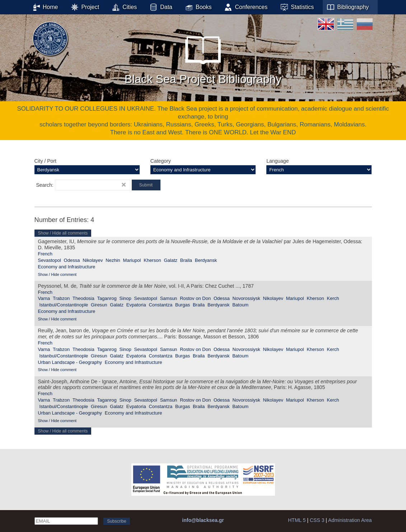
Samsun (169, 298)
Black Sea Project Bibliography (203, 57)
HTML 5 (297, 520)
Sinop (125, 298)
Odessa (72, 260)
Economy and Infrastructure (67, 267)
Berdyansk (206, 260)
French (45, 254)
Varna (44, 298)
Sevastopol (50, 260)
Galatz (171, 260)
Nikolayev (93, 260)
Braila (186, 260)
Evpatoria (136, 305)
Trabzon (61, 298)
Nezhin (113, 260)
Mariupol (132, 260)
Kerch (333, 298)
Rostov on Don (195, 298)
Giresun (99, 305)
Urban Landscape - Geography (70, 362)
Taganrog (107, 298)
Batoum (240, 305)
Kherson (152, 260)
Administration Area (350, 520)
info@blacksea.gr (203, 520)
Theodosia (83, 298)
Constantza (160, 305)
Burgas (183, 305)
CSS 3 (317, 520)
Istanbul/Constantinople (64, 305)
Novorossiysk (246, 298)
